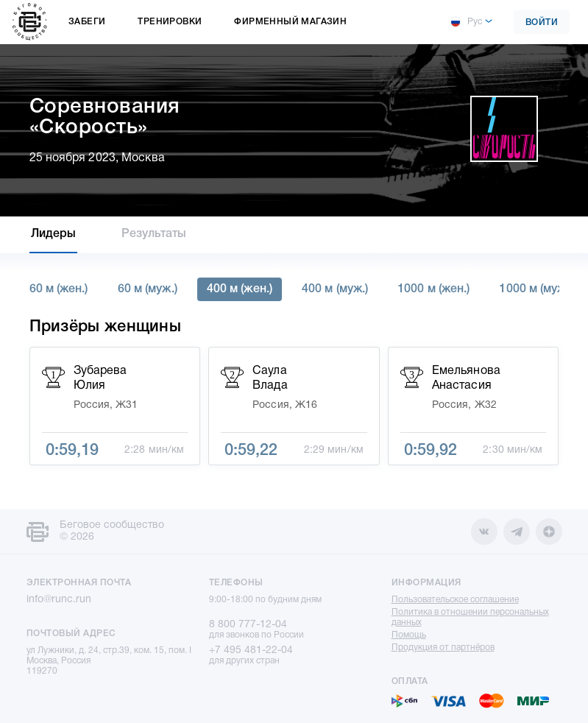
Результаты (154, 234)
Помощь (409, 635)
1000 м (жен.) (433, 289)
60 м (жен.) (59, 289)
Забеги (87, 22)
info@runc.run (59, 600)
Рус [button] (466, 22)
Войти (542, 22)
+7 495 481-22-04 (251, 650)
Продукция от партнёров (443, 648)
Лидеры (54, 234)
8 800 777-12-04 (248, 625)
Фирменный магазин (290, 22)
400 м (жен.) (240, 289)
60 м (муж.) (148, 289)
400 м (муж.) (335, 289)
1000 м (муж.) (535, 289)
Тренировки (170, 22)
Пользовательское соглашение (455, 600)
